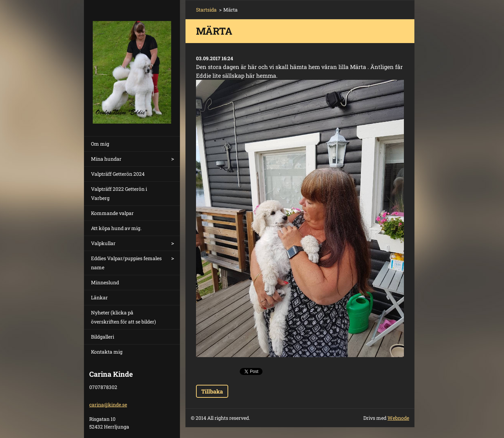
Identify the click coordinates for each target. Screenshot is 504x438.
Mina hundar (106, 159)
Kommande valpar (112, 213)
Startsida (206, 10)
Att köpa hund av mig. (116, 228)
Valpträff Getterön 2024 (118, 174)
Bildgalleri (103, 337)
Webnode (398, 418)
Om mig (100, 144)
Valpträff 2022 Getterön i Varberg (119, 193)
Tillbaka (212, 391)
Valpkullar (103, 243)
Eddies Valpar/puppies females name (126, 263)
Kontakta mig (107, 352)
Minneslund (105, 282)
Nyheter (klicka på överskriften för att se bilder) (123, 317)
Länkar (99, 297)
